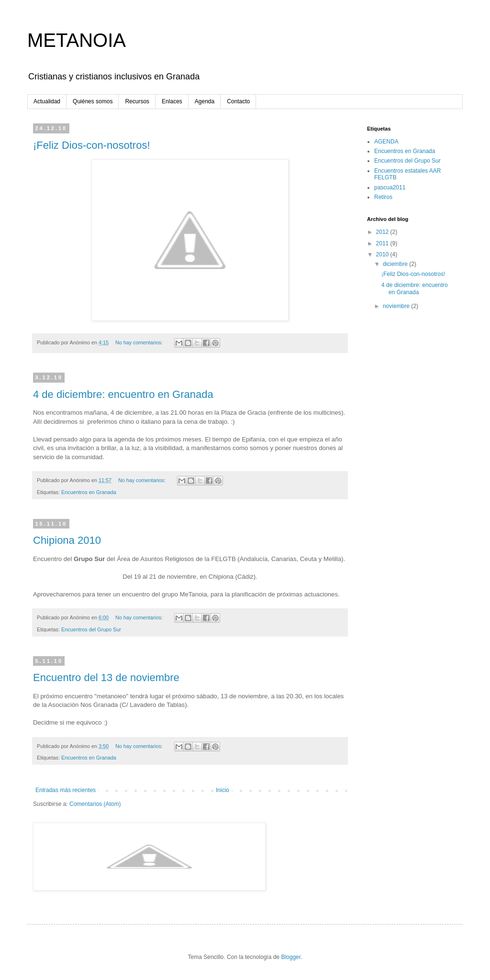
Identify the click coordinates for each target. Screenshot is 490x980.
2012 (383, 232)
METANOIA (77, 40)
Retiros (383, 197)
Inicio (223, 790)
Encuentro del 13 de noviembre (106, 677)
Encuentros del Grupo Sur (91, 629)
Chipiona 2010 (67, 540)
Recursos (137, 101)
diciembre (396, 264)
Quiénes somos (93, 101)
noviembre (397, 306)
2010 (383, 254)
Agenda (205, 101)
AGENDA (386, 142)
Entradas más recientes (66, 790)
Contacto (238, 101)
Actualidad (47, 101)
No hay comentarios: (140, 342)
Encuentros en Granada (89, 492)
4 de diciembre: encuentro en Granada (123, 394)
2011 (383, 243)
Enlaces (172, 101)
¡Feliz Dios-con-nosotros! (92, 145)
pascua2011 (390, 187)
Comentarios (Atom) (95, 804)
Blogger (291, 957)
